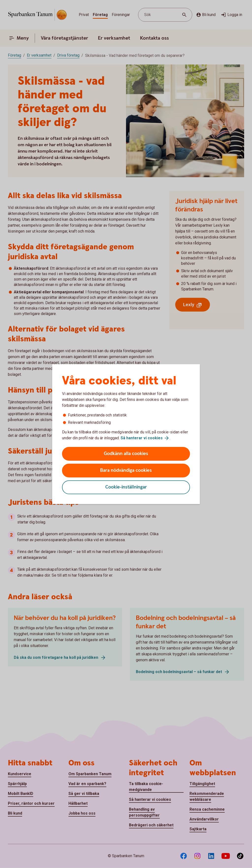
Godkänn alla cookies (126, 454)
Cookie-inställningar (126, 487)
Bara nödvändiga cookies (126, 470)
